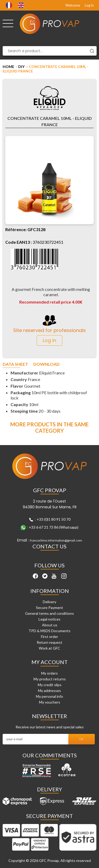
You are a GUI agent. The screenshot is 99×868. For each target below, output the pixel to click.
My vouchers (50, 702)
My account (49, 662)
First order (49, 637)
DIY (21, 67)
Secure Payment (49, 608)
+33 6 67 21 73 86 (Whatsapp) (54, 527)
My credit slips (50, 685)
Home (8, 67)
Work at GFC (49, 648)
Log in (89, 5)
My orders (49, 673)
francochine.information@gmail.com (56, 540)
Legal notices (49, 619)
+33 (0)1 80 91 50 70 (54, 519)
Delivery (49, 602)
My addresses (49, 691)
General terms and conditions (49, 613)
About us (50, 625)
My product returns (50, 679)
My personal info (49, 696)
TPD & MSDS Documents (49, 631)
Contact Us (49, 546)
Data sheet (15, 364)
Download (46, 364)
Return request (49, 642)
